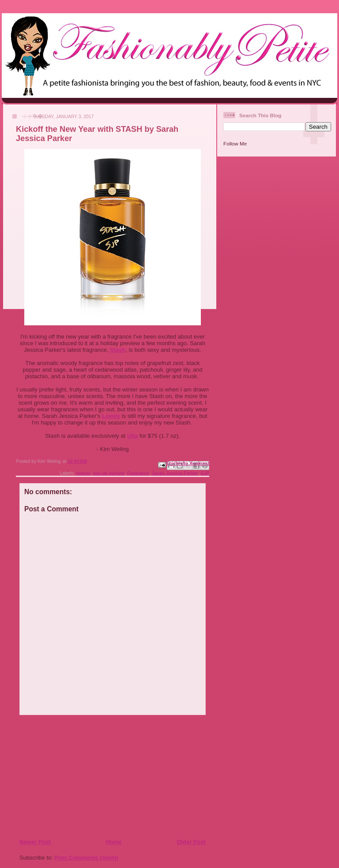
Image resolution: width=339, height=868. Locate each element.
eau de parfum (109, 473)
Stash (118, 350)
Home (113, 842)
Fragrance (138, 473)
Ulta (133, 436)
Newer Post (35, 842)
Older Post (191, 842)
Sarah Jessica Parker (175, 473)
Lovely (111, 416)
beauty (83, 473)
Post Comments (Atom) (87, 858)
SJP (205, 473)
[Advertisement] (73, 776)
